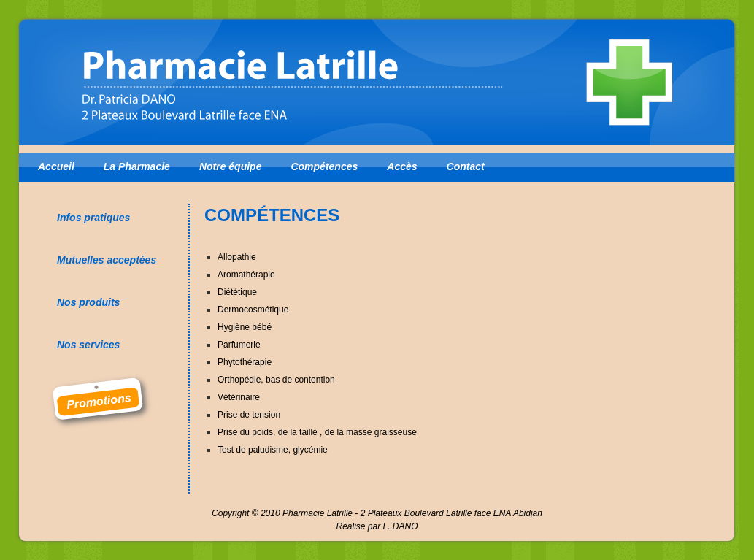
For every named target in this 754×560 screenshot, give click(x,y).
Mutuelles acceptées (107, 260)
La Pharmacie (137, 166)
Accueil (56, 166)
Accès (402, 166)
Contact (466, 166)
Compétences (324, 166)
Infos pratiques (93, 218)
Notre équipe (231, 166)
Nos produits (88, 302)
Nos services (88, 345)
